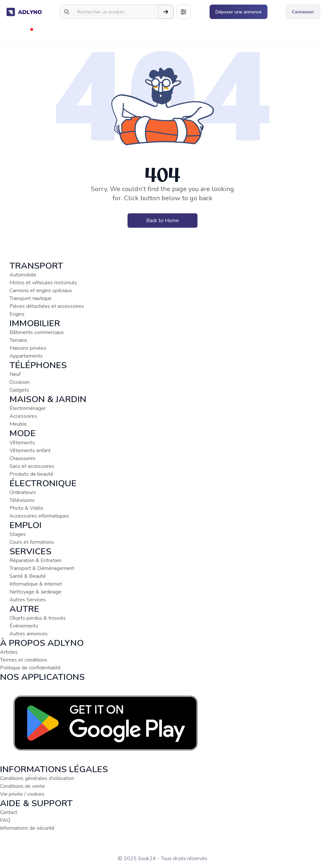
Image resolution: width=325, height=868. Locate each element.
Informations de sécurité (27, 828)
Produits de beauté (31, 474)
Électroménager (28, 408)
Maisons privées (28, 348)
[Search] (116, 12)
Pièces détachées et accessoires (47, 306)
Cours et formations (32, 542)
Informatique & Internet (36, 584)
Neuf (15, 374)
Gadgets (19, 390)
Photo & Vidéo (26, 508)
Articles (9, 652)
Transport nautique (31, 298)
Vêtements (22, 443)
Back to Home (162, 221)
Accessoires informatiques (39, 516)
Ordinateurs (23, 492)
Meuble (18, 424)
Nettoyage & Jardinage (35, 592)
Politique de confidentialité (30, 668)
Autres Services (28, 600)
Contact (9, 812)
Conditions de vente (23, 786)
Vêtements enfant (30, 451)
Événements (24, 626)
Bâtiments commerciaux (37, 332)
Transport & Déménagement (42, 568)
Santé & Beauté (28, 576)
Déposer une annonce (239, 12)
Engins (17, 314)
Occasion (20, 382)
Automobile (23, 275)
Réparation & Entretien (35, 560)
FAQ (5, 820)
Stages (18, 534)
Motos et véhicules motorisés (43, 283)
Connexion (303, 12)
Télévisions (22, 500)
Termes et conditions (24, 660)
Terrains (18, 340)
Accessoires (23, 416)
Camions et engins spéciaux (41, 291)
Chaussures (23, 458)
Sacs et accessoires (32, 466)
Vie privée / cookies (22, 794)
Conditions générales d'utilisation (37, 778)
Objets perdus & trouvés (38, 618)
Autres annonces (29, 634)
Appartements (26, 356)
